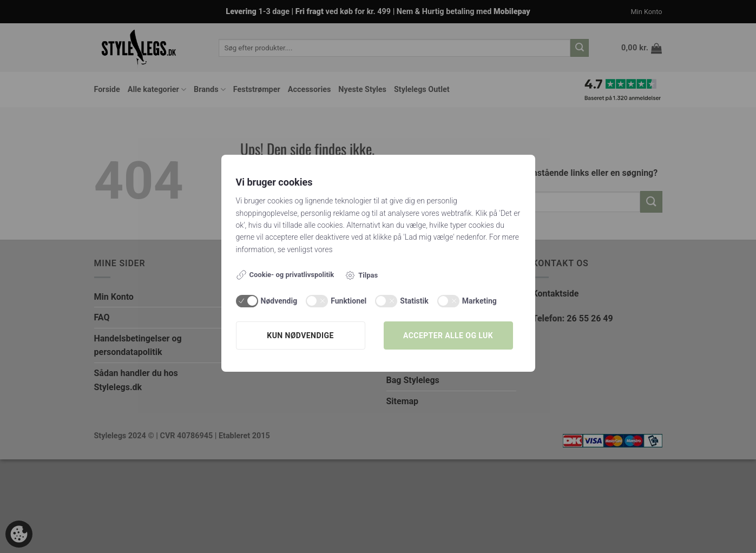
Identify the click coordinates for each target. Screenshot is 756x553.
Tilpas (361, 275)
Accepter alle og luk (448, 335)
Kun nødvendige (300, 335)
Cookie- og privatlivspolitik (285, 275)
